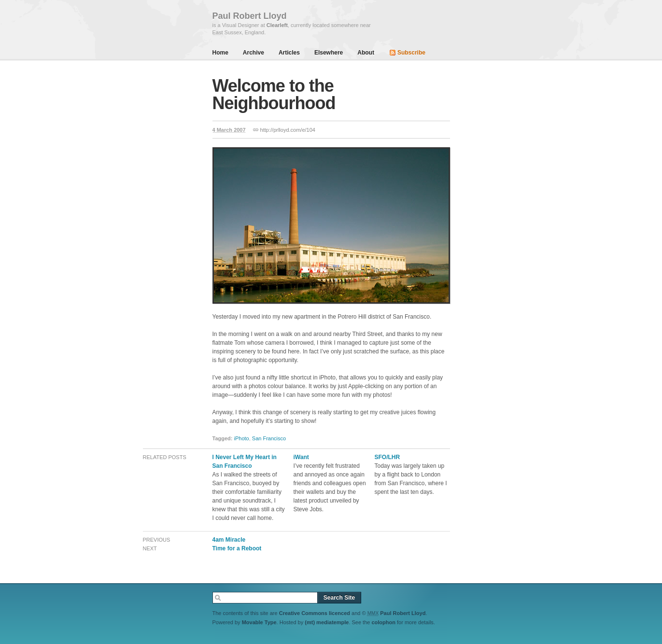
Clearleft (277, 25)
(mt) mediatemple (327, 622)
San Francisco (269, 438)
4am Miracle (229, 540)
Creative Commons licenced (315, 613)
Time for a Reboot (237, 548)
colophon (383, 622)
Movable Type (259, 622)
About (366, 53)
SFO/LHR (387, 457)
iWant (301, 457)
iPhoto (242, 438)
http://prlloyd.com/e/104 (288, 130)
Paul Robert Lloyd (403, 613)
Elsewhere (329, 53)
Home (220, 53)
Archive (254, 53)
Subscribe (411, 53)
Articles (289, 53)
